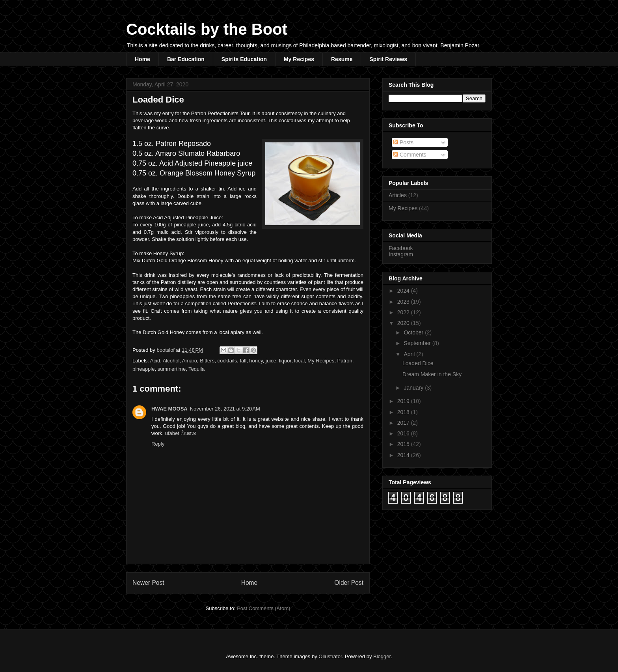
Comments (410, 155)
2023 (404, 302)
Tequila (196, 369)
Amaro (190, 361)
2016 (404, 433)
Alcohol (171, 361)
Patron (345, 361)
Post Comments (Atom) (263, 608)
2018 (404, 412)
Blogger (382, 656)
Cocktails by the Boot (207, 29)
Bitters (207, 361)
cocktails (227, 361)
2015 (404, 444)
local (299, 361)
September (418, 343)
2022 (404, 312)
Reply (158, 444)
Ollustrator (330, 656)
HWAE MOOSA (169, 409)
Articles (398, 195)
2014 (404, 455)
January (414, 388)
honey (256, 361)
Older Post (349, 583)
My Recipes (299, 59)
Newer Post (148, 583)
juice (271, 361)
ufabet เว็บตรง (181, 433)
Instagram (401, 254)
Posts (403, 142)
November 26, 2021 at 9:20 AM (225, 409)
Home (142, 59)
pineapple (143, 369)
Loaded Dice (418, 363)
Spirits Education (244, 59)
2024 (404, 291)
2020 (404, 323)
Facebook (401, 248)
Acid (155, 361)
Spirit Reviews (388, 59)
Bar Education (186, 59)
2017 (404, 423)
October (414, 332)
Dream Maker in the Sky (432, 374)
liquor (285, 361)
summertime (172, 369)
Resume (342, 59)
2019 (404, 401)
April (410, 354)
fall (243, 361)
